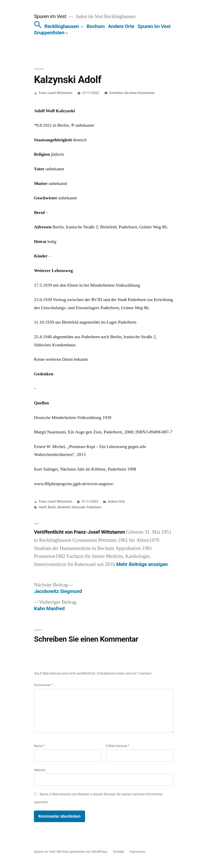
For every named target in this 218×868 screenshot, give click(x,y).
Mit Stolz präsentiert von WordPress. (83, 852)
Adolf (43, 507)
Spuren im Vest (50, 16)
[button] (38, 26)
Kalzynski (78, 507)
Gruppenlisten (49, 33)
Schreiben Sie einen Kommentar (132, 93)
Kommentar (43, 685)
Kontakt (119, 852)
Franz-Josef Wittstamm (55, 93)
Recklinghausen (62, 26)
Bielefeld (64, 507)
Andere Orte (121, 26)
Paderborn (94, 507)
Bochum (96, 26)
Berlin (52, 507)
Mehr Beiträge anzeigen (142, 564)
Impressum (138, 852)
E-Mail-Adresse (118, 746)
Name (39, 746)
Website (40, 770)
